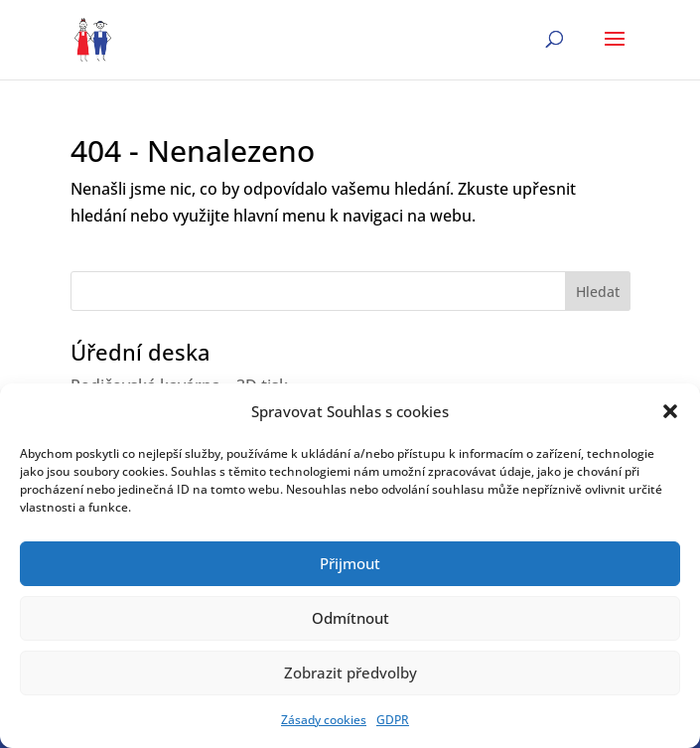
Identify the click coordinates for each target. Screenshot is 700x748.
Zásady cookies (324, 720)
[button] (670, 411)
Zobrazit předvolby (350, 673)
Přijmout (350, 563)
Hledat (598, 292)
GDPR (393, 720)
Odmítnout (350, 618)
